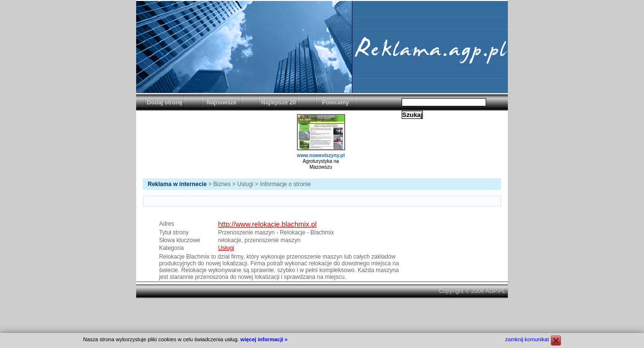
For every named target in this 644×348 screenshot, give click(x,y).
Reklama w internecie (177, 184)
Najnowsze (222, 102)
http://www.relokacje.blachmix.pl (267, 224)
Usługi (226, 248)
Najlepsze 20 (279, 102)
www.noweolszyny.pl (321, 155)
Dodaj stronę (164, 102)
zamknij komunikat (527, 339)
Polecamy (336, 102)
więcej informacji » (264, 339)
